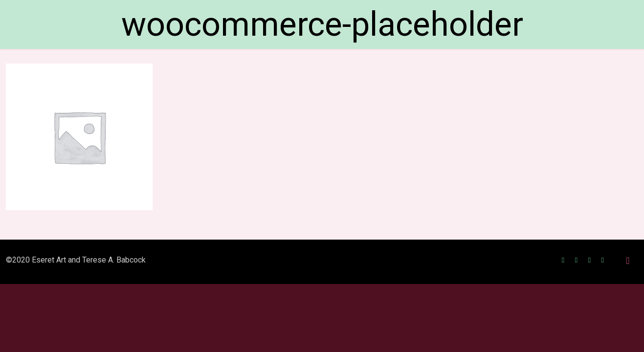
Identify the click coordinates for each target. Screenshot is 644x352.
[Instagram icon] (589, 260)
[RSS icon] (603, 260)
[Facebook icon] (563, 260)
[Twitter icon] (576, 260)
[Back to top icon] (628, 261)
